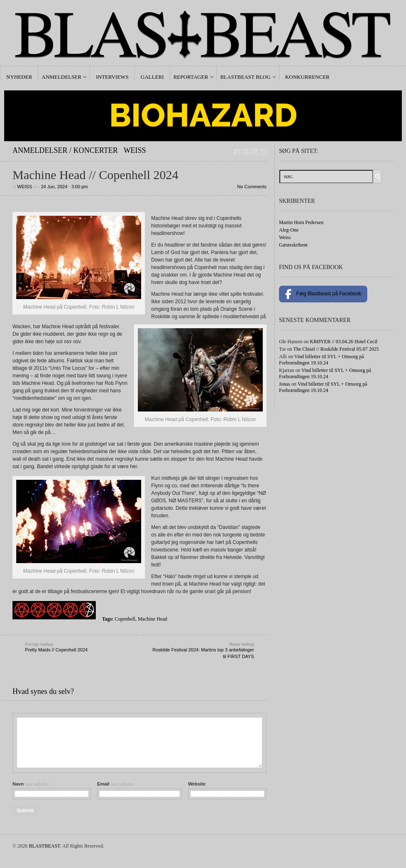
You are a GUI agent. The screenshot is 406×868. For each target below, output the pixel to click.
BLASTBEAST (44, 846)
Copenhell (125, 619)
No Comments (252, 187)
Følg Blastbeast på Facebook (323, 294)
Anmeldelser (61, 77)
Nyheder (19, 77)
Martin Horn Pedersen (301, 222)
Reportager (191, 77)
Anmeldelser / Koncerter (65, 150)
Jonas (285, 384)
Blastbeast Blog (245, 77)
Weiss (135, 150)
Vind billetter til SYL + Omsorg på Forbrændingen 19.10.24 (321, 360)
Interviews (112, 77)
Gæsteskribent (293, 245)
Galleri (152, 77)
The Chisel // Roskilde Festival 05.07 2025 (336, 349)
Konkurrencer (308, 77)
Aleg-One (289, 230)
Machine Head (152, 619)
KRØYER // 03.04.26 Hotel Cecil (344, 342)
